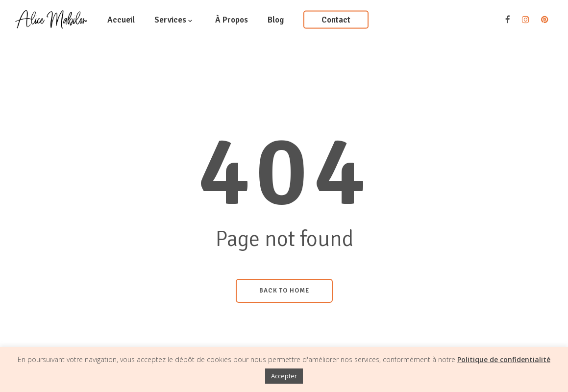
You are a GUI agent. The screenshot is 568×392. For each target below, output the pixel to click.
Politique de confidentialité (504, 359)
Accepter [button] (284, 376)
